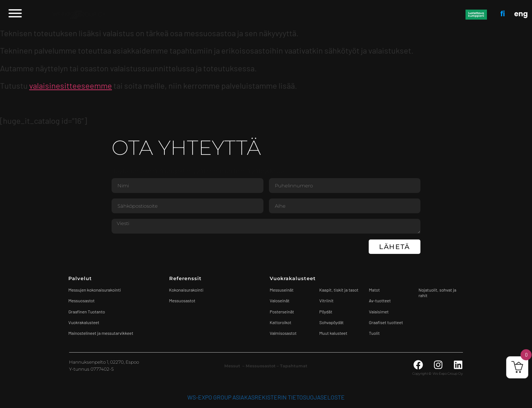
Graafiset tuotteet (386, 322)
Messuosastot (182, 300)
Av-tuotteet (380, 300)
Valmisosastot (283, 333)
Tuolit (375, 333)
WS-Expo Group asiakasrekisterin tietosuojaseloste (266, 397)
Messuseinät (282, 290)
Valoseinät (280, 300)
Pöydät (326, 312)
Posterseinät (282, 312)
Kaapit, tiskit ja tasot (339, 290)
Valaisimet (379, 312)
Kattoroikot (281, 322)
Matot (374, 290)
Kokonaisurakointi (186, 290)
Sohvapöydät (331, 322)
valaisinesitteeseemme (71, 85)
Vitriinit (326, 300)
